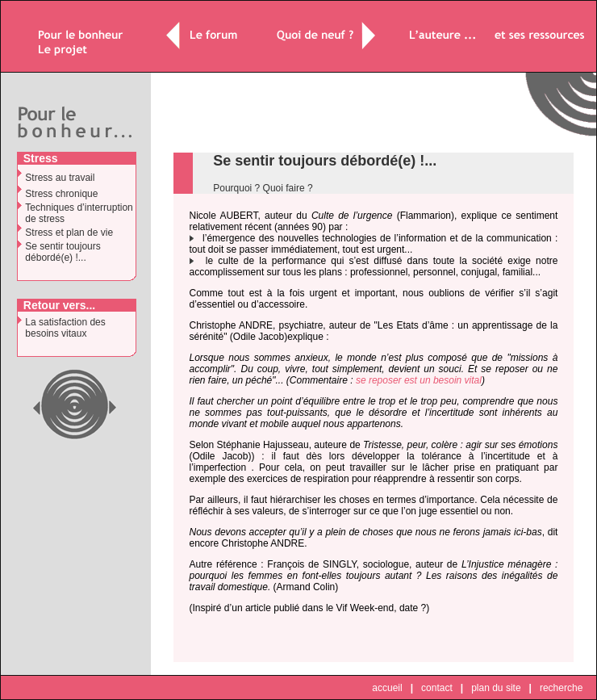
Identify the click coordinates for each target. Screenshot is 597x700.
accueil (387, 688)
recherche (561, 688)
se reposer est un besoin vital (419, 380)
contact (437, 688)
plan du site (496, 688)
